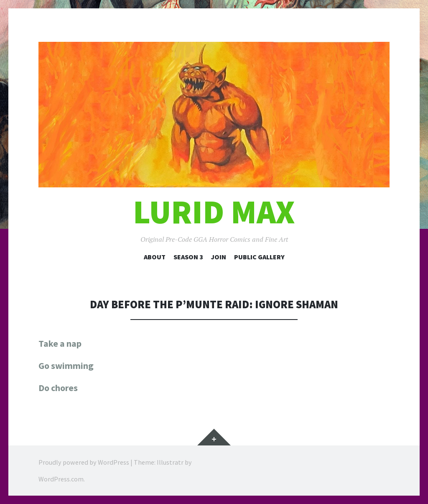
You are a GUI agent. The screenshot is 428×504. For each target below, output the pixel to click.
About (155, 257)
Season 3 (188, 257)
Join (219, 257)
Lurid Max (214, 212)
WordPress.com (61, 479)
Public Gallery (259, 257)
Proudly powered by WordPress (84, 462)
